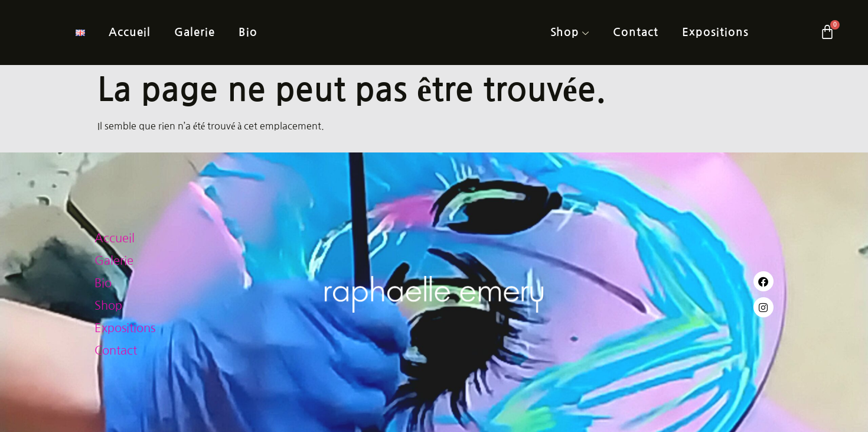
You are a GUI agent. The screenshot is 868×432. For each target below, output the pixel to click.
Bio (248, 32)
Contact (636, 32)
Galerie (195, 32)
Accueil (130, 32)
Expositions (715, 32)
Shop (570, 33)
